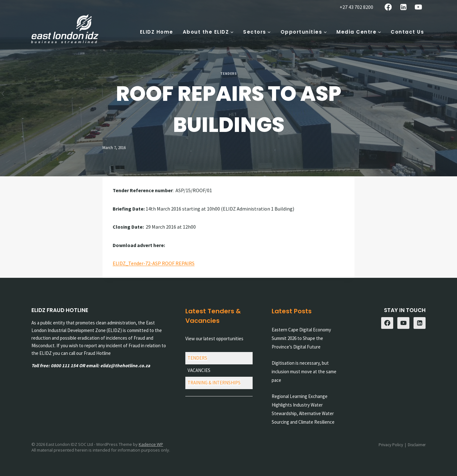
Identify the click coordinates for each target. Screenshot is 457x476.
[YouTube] (418, 7)
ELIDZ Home (157, 32)
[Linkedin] (403, 7)
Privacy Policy (391, 445)
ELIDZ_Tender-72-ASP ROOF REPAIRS (154, 263)
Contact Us (407, 32)
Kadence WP (151, 444)
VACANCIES (199, 370)
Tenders (229, 74)
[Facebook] (388, 7)
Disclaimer (417, 445)
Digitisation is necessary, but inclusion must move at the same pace (304, 372)
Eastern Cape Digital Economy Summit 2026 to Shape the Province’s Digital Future (301, 338)
